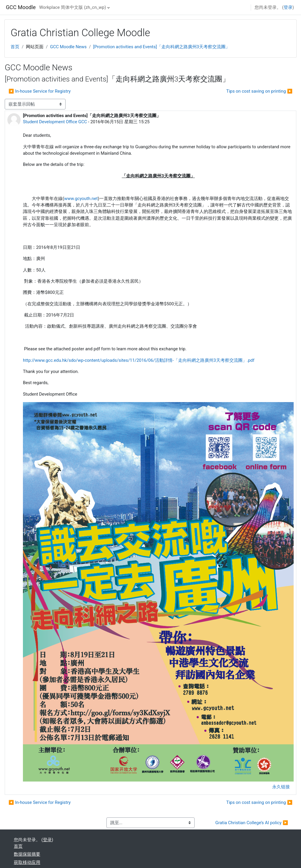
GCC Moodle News (68, 47)
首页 (15, 47)
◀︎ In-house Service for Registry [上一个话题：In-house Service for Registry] (40, 91)
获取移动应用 (27, 862)
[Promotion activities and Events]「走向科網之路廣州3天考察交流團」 (162, 47)
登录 (288, 7)
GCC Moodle (21, 7)
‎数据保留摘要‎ (27, 854)
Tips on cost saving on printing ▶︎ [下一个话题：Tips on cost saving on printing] (259, 91)
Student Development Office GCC (55, 122)
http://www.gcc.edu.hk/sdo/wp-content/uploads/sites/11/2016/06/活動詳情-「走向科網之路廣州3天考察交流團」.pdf (139, 360)
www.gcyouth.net (81, 199)
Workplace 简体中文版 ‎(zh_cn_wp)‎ (72, 7)
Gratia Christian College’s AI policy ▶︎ (252, 823)
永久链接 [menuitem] (281, 787)
